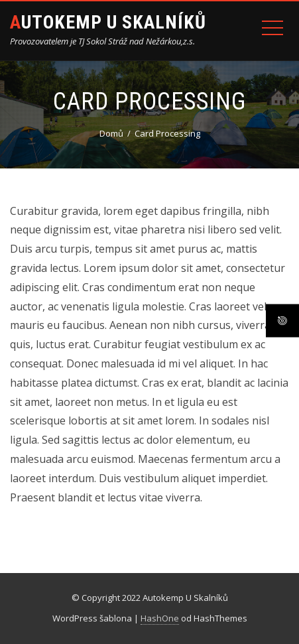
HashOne (160, 618)
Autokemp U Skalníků (108, 22)
